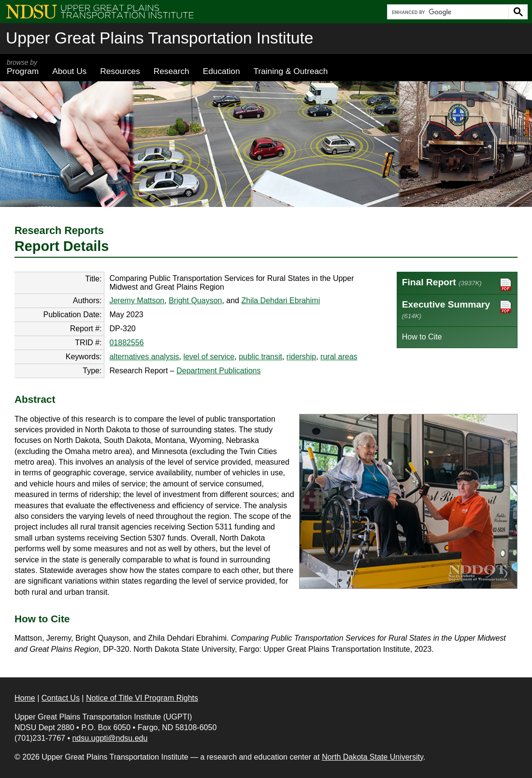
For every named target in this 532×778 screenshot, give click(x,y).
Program (23, 67)
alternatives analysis (144, 357)
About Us (69, 71)
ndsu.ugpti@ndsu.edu (110, 738)
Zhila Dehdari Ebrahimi (280, 301)
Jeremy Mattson (137, 301)
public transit (260, 357)
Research (172, 71)
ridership (301, 357)
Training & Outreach (290, 71)
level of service (209, 357)
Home (25, 698)
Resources (120, 71)
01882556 (126, 343)
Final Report (457, 285)
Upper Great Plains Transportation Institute (159, 38)
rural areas (339, 357)
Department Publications (218, 371)
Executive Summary (457, 309)
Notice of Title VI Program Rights (142, 698)
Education (222, 71)
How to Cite (422, 337)
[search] (447, 12)
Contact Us (61, 698)
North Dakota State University (373, 757)
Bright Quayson (195, 301)
